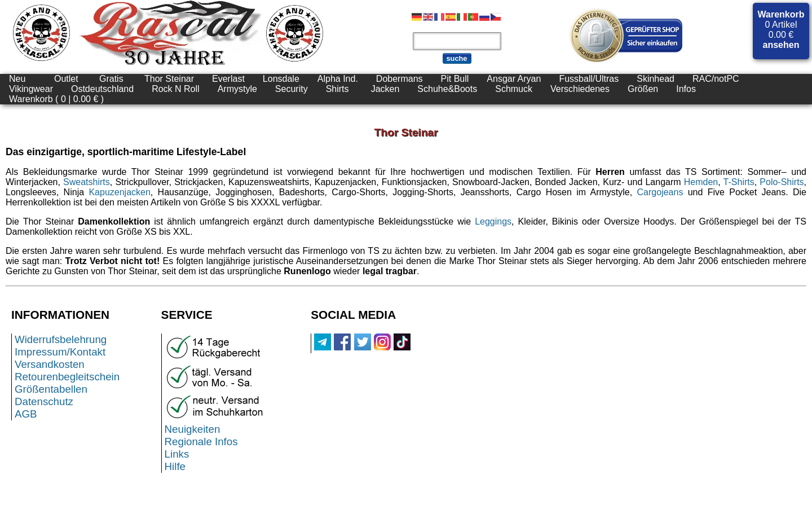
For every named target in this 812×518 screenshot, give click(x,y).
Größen (643, 89)
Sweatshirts (87, 182)
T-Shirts (739, 182)
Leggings (493, 221)
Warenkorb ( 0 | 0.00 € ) (56, 99)
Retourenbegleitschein (67, 377)
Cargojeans (660, 192)
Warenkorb (781, 14)
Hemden (701, 182)
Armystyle (237, 89)
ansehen (781, 45)
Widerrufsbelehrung (61, 339)
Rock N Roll (175, 89)
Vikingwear (31, 89)
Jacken (385, 89)
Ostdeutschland (102, 89)
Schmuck (514, 89)
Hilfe (175, 466)
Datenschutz (44, 401)
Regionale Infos (201, 442)
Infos (686, 89)
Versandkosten (50, 364)
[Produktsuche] (457, 41)
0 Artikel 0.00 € (781, 30)
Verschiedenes (580, 89)
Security (292, 89)
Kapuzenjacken (119, 192)
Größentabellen (51, 389)
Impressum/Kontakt (60, 352)
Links (177, 454)
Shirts (337, 89)
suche (457, 58)
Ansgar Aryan (514, 79)
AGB (26, 414)
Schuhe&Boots (447, 89)
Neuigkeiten (193, 429)
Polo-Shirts (782, 182)
